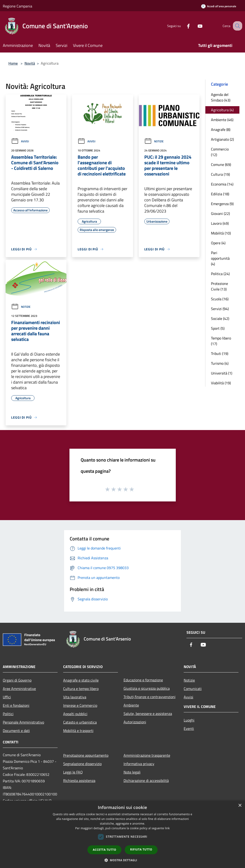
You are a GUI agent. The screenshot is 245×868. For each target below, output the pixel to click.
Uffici (7, 697)
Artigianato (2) (222, 139)
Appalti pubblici (75, 714)
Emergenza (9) (222, 204)
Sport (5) (218, 328)
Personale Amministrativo (23, 722)
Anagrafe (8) (221, 129)
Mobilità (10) (221, 233)
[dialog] (122, 834)
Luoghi (189, 720)
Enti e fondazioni (16, 705)
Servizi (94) (220, 309)
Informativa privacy (139, 764)
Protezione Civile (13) (219, 286)
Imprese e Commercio (80, 705)
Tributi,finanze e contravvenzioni (150, 697)
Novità (30, 63)
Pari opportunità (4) (220, 258)
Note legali (132, 772)
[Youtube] (195, 26)
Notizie (154, 141)
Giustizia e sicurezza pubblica (147, 688)
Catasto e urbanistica (80, 722)
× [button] (240, 806)
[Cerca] (237, 26)
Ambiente (131, 705)
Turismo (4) (220, 363)
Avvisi (20, 141)
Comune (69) (221, 164)
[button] (123, 860)
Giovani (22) (220, 213)
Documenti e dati (16, 731)
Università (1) (222, 373)
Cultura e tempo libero (81, 689)
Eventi (189, 728)
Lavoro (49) (220, 223)
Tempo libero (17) (221, 341)
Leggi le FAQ (73, 772)
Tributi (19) (220, 353)
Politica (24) (220, 274)
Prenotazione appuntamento (86, 755)
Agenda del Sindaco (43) (221, 97)
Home (13, 63)
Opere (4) (218, 243)
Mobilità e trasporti (78, 731)
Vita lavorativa (75, 697)
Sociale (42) (220, 318)
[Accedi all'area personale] (219, 6)
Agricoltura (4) (222, 110)
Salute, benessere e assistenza (148, 714)
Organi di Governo (17, 680)
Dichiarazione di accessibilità (146, 780)
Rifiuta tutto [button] (141, 849)
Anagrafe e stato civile (81, 680)
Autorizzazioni (135, 722)
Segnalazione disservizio (82, 764)
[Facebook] (183, 26)
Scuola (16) (220, 299)
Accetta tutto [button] (104, 850)
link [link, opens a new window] (167, 828)
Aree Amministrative (19, 689)
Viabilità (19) (221, 383)
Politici (8, 714)
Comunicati (193, 689)
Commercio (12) (220, 152)
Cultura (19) (220, 174)
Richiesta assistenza (79, 780)
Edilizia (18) (220, 194)
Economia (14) (222, 184)
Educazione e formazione (143, 680)
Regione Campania (17, 6)
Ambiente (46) (222, 120)
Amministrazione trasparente (147, 755)
